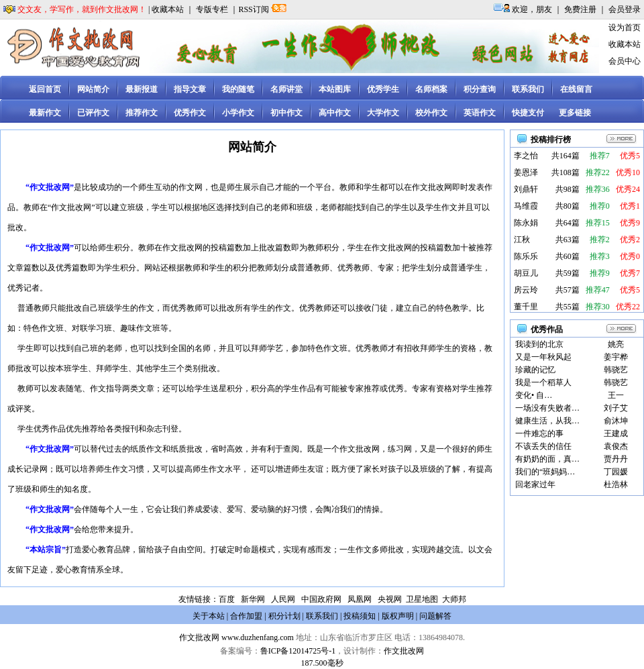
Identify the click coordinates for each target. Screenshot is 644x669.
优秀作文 (190, 113)
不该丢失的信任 (543, 446)
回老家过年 (535, 484)
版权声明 (398, 616)
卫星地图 (422, 599)
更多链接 (575, 113)
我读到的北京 (539, 344)
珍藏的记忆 (535, 370)
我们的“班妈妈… (545, 472)
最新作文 (45, 113)
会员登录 (625, 9)
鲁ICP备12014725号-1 (298, 651)
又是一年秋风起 (543, 357)
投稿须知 (360, 616)
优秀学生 (383, 89)
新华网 (253, 599)
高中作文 (335, 113)
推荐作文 (142, 113)
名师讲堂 (286, 89)
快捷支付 (528, 113)
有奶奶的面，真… (547, 459)
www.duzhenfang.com (258, 637)
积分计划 (284, 616)
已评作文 (93, 113)
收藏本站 (168, 9)
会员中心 (625, 61)
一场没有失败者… (547, 408)
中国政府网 (321, 599)
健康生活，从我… (547, 421)
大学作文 (383, 113)
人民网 (283, 599)
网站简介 (93, 89)
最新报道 (142, 89)
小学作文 (238, 113)
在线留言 (576, 89)
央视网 (390, 599)
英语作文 (480, 113)
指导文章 (190, 89)
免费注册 (580, 9)
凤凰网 (360, 599)
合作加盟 (246, 616)
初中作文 (286, 113)
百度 (227, 599)
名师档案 (431, 89)
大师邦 (453, 599)
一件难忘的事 (539, 433)
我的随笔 (238, 89)
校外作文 (431, 113)
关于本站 (209, 616)
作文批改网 (199, 637)
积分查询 (480, 89)
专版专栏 (212, 9)
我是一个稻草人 (543, 382)
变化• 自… (534, 395)
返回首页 (45, 89)
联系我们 (528, 89)
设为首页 (625, 28)
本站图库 (335, 89)
